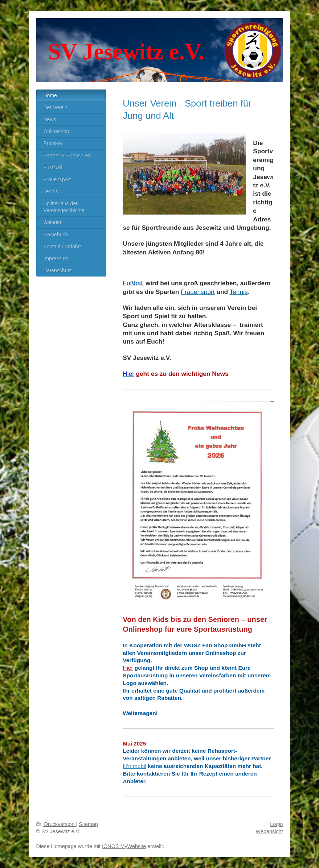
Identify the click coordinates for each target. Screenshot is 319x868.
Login (276, 824)
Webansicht (269, 831)
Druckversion (56, 824)
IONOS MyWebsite (124, 846)
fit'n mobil (134, 766)
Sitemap (88, 824)
